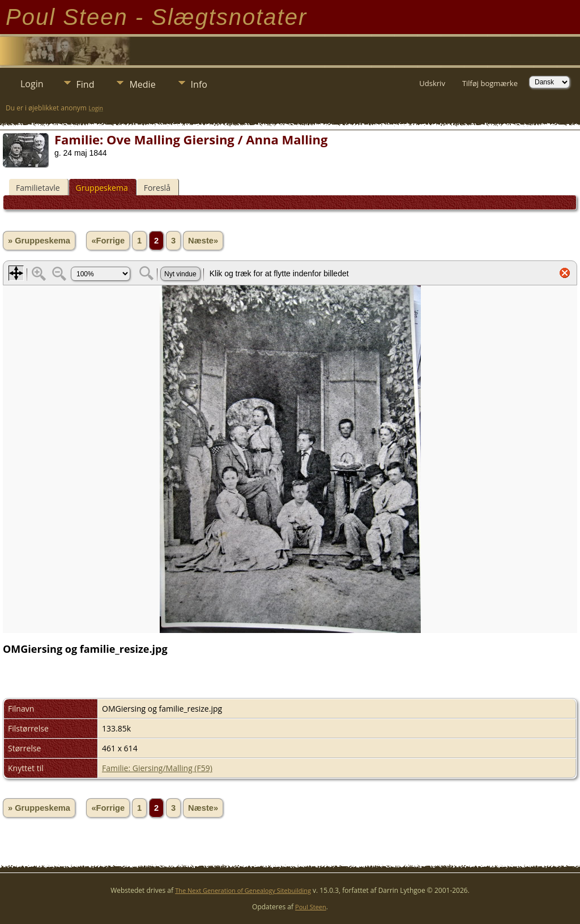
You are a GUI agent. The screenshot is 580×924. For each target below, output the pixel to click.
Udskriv (432, 83)
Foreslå (157, 188)
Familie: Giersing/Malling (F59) (157, 768)
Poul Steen (311, 907)
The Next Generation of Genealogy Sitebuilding (243, 890)
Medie (142, 84)
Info (199, 84)
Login (32, 84)
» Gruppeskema (39, 241)
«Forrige (108, 241)
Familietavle (38, 188)
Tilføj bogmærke (490, 83)
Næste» (203, 241)
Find (86, 84)
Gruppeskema (102, 188)
